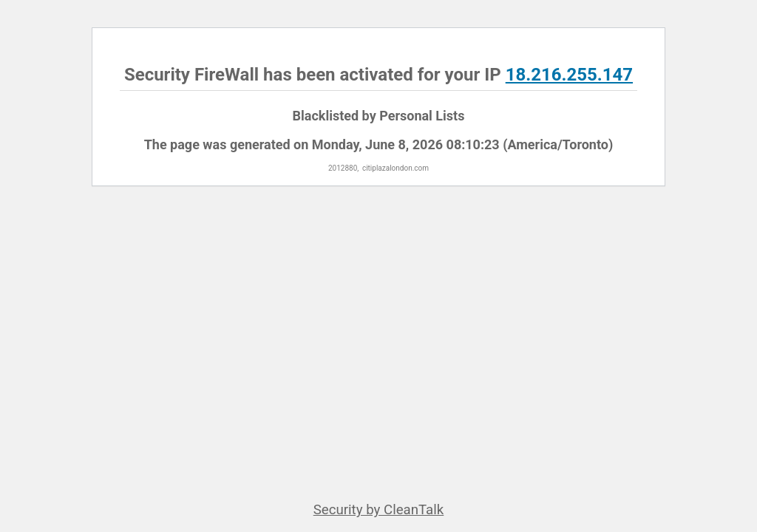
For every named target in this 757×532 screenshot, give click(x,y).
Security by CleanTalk (379, 510)
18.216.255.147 (569, 75)
